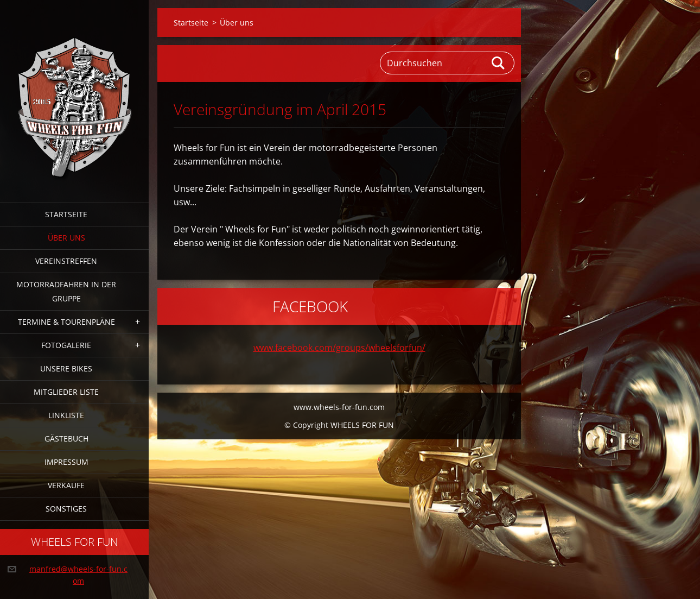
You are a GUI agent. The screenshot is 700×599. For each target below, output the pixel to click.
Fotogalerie (66, 345)
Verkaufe (66, 485)
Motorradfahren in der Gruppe (66, 291)
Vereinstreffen (66, 261)
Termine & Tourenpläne (66, 322)
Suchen (499, 63)
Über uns (66, 238)
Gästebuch (66, 439)
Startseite (66, 214)
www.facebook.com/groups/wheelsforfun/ (339, 348)
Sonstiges (66, 509)
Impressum (66, 462)
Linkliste (66, 415)
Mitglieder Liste (66, 392)
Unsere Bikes (66, 368)
